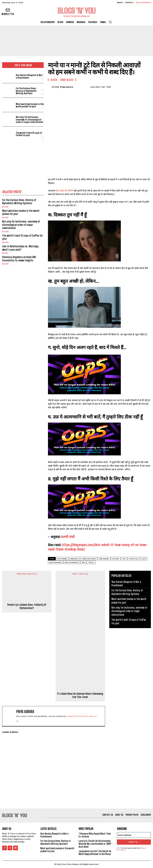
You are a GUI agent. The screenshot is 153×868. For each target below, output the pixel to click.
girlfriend (104, 559)
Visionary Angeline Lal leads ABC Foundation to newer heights (19, 259)
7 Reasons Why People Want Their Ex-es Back (95, 835)
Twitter (82, 716)
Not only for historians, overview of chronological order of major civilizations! (29, 119)
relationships (72, 562)
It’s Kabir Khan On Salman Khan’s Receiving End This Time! (80, 695)
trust (91, 562)
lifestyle (134, 559)
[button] (110, 22)
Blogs (5, 207)
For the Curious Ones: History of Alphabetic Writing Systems (26, 91)
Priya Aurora (67, 87)
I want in (134, 842)
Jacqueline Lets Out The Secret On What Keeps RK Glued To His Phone (95, 853)
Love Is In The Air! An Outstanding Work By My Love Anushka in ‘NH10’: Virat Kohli (95, 844)
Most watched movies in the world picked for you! (30, 105)
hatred (116, 559)
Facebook (72, 716)
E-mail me (92, 716)
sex (83, 562)
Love (144, 559)
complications (89, 559)
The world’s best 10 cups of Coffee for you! (29, 134)
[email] (134, 835)
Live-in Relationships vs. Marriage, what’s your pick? (21, 248)
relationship (55, 562)
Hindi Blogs (67, 80)
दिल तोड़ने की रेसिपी (64, 191)
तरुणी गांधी (68, 537)
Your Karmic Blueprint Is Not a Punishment (29, 76)
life (124, 559)
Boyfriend (62, 559)
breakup (75, 559)
